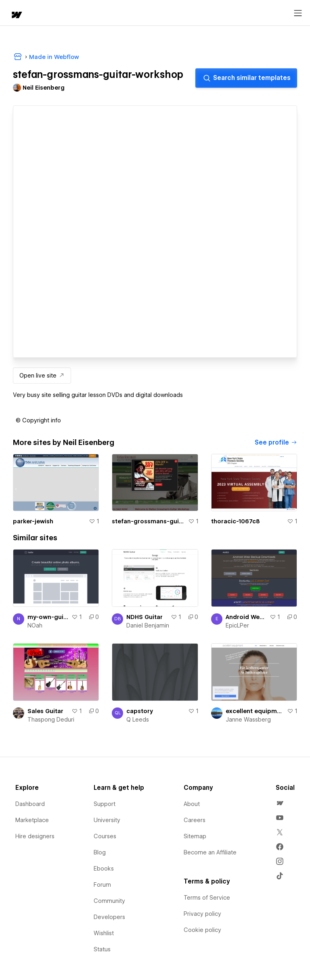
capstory (140, 711)
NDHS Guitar (145, 617)
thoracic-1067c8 (236, 521)
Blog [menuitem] (100, 852)
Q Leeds (138, 720)
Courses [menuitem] (105, 836)
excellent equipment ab (255, 711)
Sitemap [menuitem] (195, 836)
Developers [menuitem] (109, 917)
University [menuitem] (107, 820)
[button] (38, 420)
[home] (16, 16)
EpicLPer (237, 625)
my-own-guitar (48, 617)
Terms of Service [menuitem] (207, 898)
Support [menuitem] (105, 804)
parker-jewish (33, 521)
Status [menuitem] (102, 949)
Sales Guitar (45, 711)
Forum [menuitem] (102, 885)
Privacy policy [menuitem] (202, 914)
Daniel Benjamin (148, 625)
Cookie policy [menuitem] (202, 930)
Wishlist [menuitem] (104, 933)
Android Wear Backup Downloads (246, 617)
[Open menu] (298, 13)
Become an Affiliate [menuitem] (210, 852)
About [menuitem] (192, 804)
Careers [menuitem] (195, 820)
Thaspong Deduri (51, 720)
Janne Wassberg (248, 720)
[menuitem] (280, 803)
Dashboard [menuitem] (30, 804)
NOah (35, 625)
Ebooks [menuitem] (104, 869)
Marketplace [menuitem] (32, 820)
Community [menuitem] (109, 901)
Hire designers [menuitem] (35, 836)
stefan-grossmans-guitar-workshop (148, 521)
